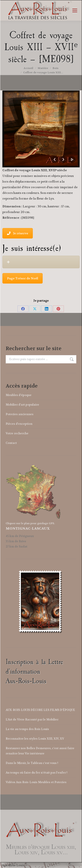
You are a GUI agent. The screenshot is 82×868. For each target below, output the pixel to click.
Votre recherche (17, 433)
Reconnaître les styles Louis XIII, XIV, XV (35, 739)
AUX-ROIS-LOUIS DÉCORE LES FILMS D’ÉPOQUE (40, 710)
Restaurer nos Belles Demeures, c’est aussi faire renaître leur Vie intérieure (40, 751)
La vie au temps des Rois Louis (27, 729)
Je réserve (18, 233)
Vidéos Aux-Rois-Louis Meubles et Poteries (36, 782)
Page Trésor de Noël (23, 278)
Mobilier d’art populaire (22, 405)
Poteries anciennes (20, 414)
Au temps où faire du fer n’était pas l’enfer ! (37, 773)
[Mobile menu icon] (75, 10)
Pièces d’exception (19, 424)
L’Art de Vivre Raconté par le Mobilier (32, 719)
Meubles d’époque (19, 395)
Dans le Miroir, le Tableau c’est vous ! (32, 763)
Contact (11, 443)
